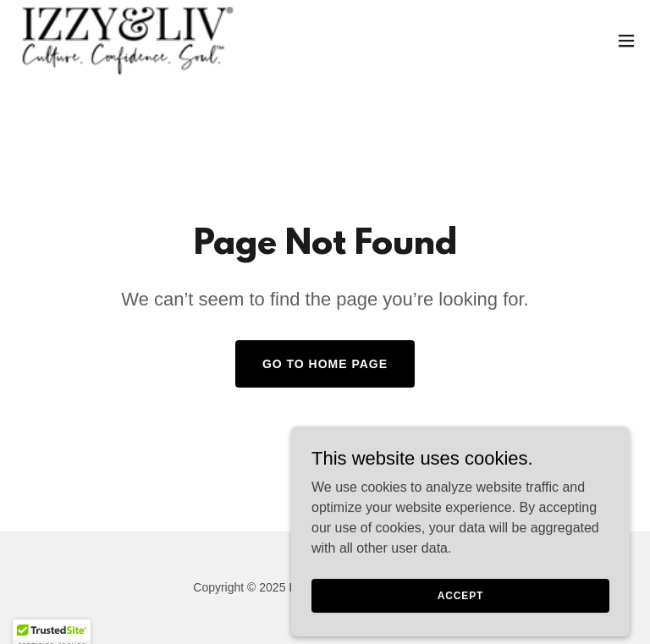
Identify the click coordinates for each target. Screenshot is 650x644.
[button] (626, 41)
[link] (127, 41)
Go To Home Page (325, 364)
